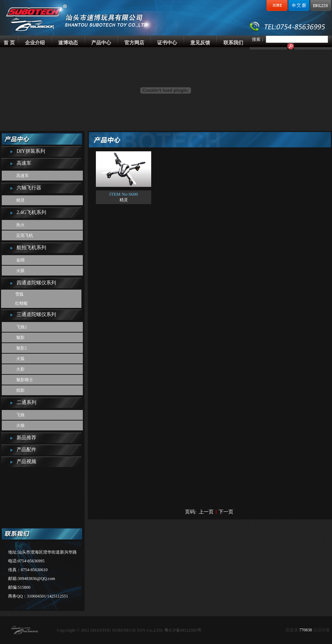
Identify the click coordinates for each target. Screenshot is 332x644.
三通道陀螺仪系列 (36, 314)
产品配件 (26, 450)
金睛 (20, 260)
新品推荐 (26, 438)
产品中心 (101, 43)
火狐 (20, 359)
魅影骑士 (25, 380)
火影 (20, 369)
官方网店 (134, 43)
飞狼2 (21, 327)
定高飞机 (25, 235)
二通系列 (26, 402)
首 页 (9, 43)
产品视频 (26, 462)
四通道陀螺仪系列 (36, 283)
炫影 (20, 390)
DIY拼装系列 (31, 151)
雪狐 (19, 294)
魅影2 (21, 348)
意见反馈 (200, 43)
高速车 (24, 163)
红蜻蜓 (21, 303)
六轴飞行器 (29, 188)
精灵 (20, 200)
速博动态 (68, 43)
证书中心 (167, 43)
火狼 (20, 425)
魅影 (20, 337)
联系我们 (233, 43)
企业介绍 (35, 43)
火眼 (20, 271)
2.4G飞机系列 (31, 212)
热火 (20, 225)
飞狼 (20, 415)
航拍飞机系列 (31, 248)
